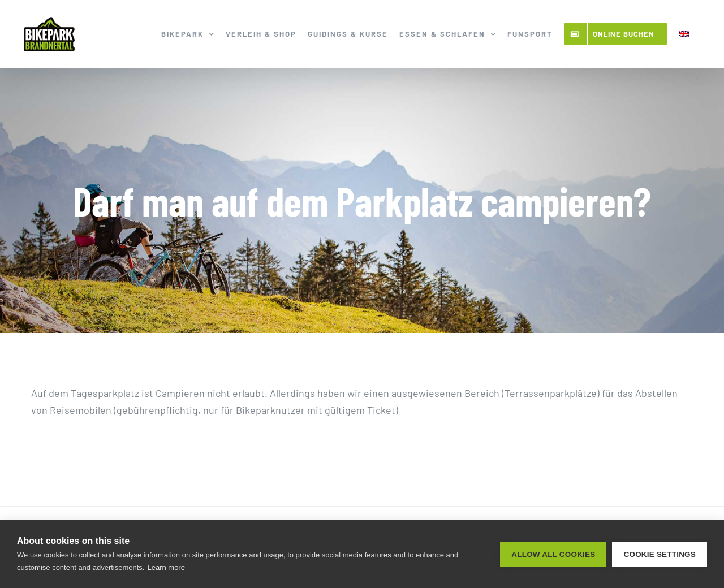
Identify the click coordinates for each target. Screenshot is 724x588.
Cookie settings (660, 554)
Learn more (166, 567)
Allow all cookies (553, 554)
